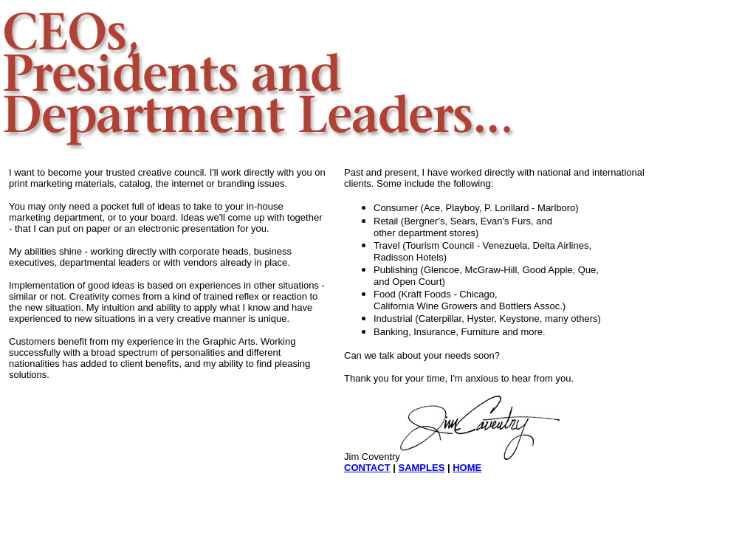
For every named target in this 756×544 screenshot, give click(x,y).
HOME (467, 468)
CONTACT (367, 468)
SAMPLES (421, 468)
